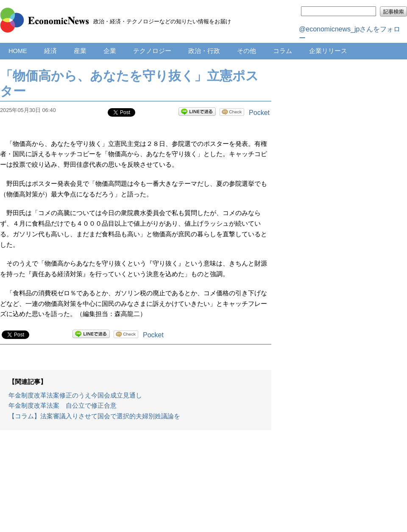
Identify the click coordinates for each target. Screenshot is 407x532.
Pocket (259, 113)
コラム (283, 51)
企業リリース (328, 51)
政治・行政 (204, 51)
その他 (247, 51)
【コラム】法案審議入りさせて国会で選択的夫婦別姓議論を (94, 416)
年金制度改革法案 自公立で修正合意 (63, 406)
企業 (110, 51)
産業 (80, 51)
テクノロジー (152, 51)
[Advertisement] (136, 485)
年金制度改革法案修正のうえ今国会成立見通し (75, 395)
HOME (18, 51)
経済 (50, 51)
